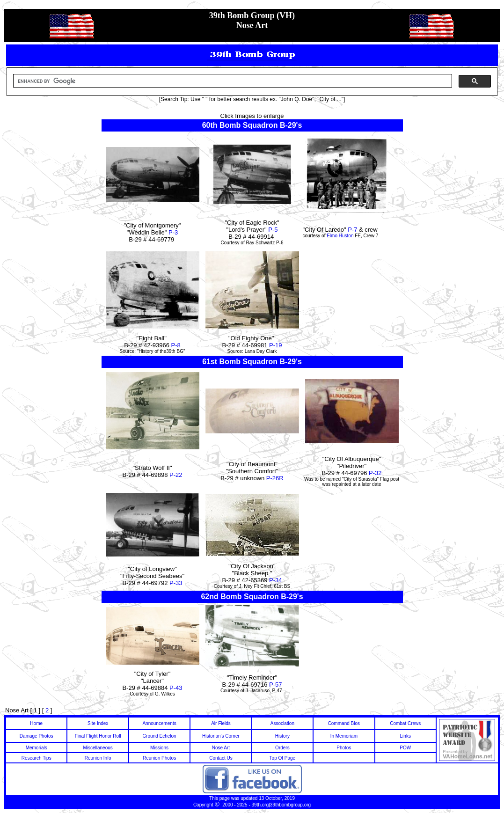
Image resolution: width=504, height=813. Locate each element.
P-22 (176, 475)
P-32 (375, 473)
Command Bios (344, 723)
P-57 (275, 685)
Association (282, 723)
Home (36, 723)
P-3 (173, 232)
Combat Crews (405, 723)
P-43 (176, 688)
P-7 (352, 230)
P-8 (176, 345)
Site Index (98, 723)
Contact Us (221, 758)
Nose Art (221, 748)
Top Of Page (283, 758)
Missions (159, 748)
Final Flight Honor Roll (98, 736)
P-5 (273, 230)
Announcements (159, 723)
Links (405, 736)
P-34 (275, 580)
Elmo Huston (340, 236)
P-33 (176, 583)
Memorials (37, 748)
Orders (282, 748)
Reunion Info (98, 758)
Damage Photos (37, 736)
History (282, 736)
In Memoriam (344, 736)
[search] (232, 81)
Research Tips (37, 758)
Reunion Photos (159, 758)
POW (405, 748)
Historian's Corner (221, 736)
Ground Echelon (159, 736)
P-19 (275, 345)
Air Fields (221, 723)
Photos (344, 748)
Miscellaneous (98, 748)
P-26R (275, 478)
